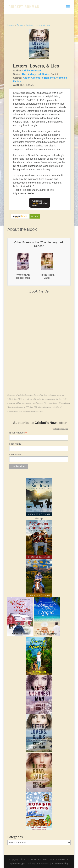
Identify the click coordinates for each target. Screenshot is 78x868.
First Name (15, 444)
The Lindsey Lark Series (36, 74)
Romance (50, 78)
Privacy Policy (60, 863)
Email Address (18, 433)
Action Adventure (33, 78)
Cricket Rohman (32, 71)
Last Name (15, 455)
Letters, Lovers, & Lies (38, 25)
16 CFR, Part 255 (30, 407)
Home (11, 25)
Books (20, 25)
